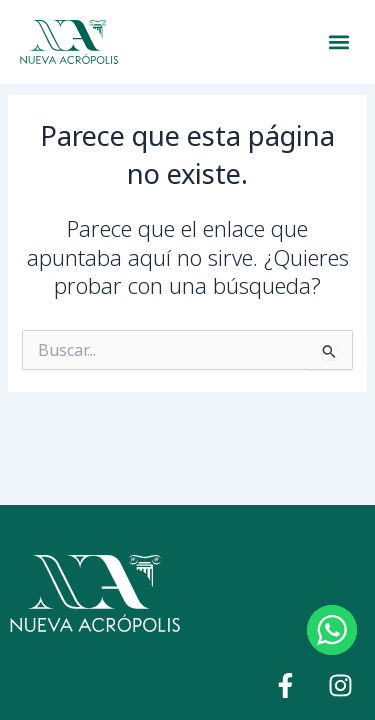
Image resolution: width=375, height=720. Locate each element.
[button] (338, 41)
